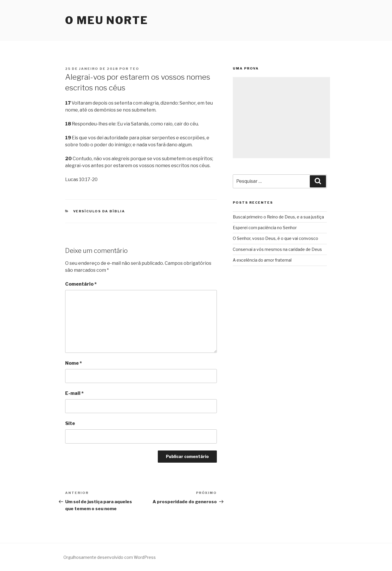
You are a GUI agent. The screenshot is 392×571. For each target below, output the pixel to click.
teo (134, 69)
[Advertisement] (281, 118)
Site (70, 423)
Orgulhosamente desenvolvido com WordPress (110, 557)
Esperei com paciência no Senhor (265, 228)
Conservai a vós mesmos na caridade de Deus (277, 249)
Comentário (81, 284)
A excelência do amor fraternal (262, 260)
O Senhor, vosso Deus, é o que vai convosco (275, 238)
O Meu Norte (107, 20)
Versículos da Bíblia (99, 211)
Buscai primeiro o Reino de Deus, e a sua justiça (278, 217)
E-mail (74, 393)
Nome (74, 363)
